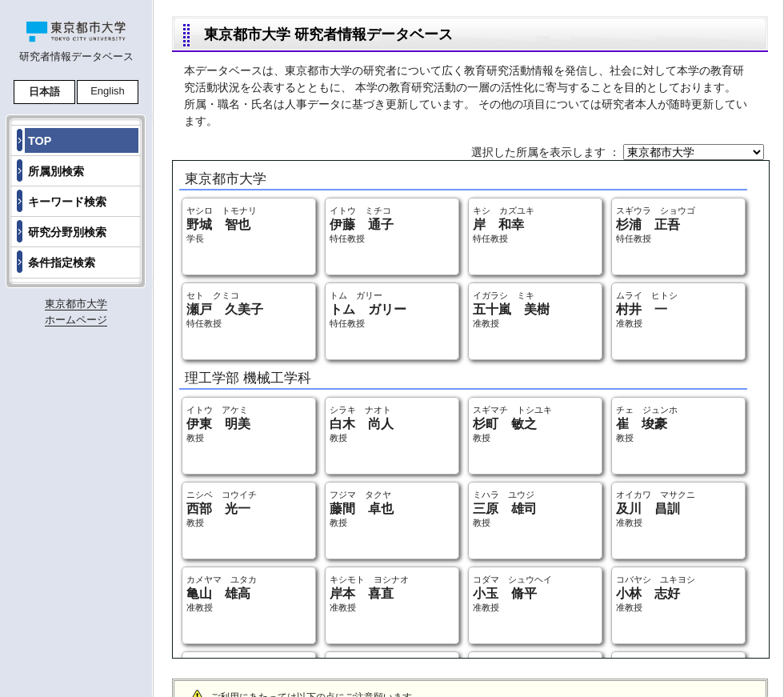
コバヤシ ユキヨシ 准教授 (656, 593)
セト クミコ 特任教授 (225, 309)
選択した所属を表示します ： (547, 152)
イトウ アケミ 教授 (218, 424)
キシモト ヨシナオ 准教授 (369, 593)
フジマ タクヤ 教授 (362, 509)
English (108, 91)
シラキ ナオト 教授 (362, 424)
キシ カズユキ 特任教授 (504, 224)
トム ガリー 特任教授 (368, 309)
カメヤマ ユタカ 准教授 (222, 593)
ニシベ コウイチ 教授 (222, 509)
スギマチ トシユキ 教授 (512, 424)
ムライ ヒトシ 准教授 (647, 309)
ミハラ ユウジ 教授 (505, 509)
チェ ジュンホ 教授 (647, 424)
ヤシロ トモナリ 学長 (222, 224)
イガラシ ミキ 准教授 (511, 309)
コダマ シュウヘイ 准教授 (512, 593)
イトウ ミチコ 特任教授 (362, 224)
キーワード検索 (67, 202)
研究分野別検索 (67, 232)
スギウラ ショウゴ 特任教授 (656, 224)
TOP (40, 141)
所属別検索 (56, 171)
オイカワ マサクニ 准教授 (656, 509)
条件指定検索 (62, 262)
